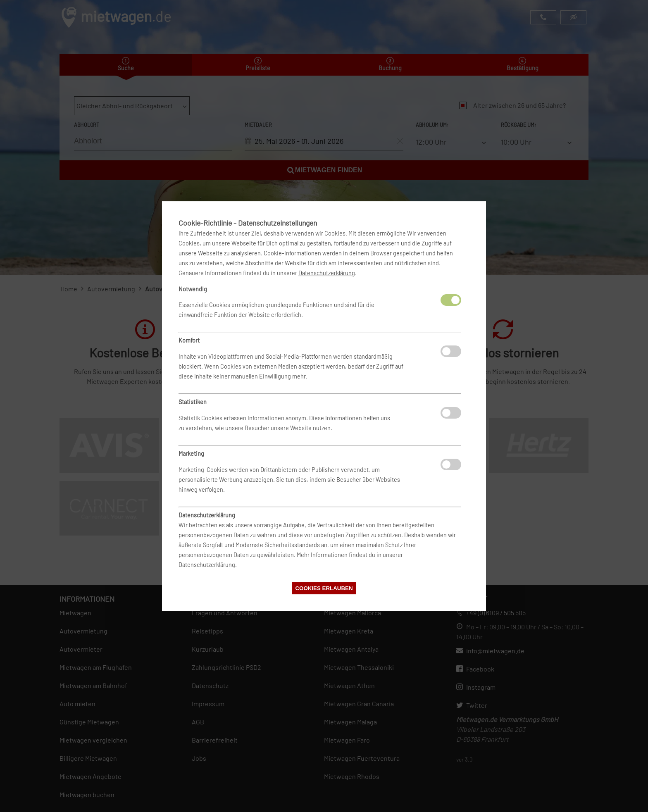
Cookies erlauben (324, 588)
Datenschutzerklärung (327, 273)
